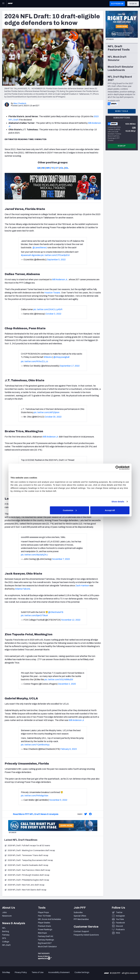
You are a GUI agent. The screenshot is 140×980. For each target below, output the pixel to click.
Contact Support (81, 931)
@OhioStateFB (56, 612)
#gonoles (36, 255)
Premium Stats (45, 926)
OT (57, 168)
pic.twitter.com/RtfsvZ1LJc (35, 361)
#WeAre (48, 357)
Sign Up (122, 146)
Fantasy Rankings (46, 940)
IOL (62, 168)
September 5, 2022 (56, 260)
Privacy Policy (21, 972)
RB (43, 168)
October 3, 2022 (53, 314)
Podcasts (120, 930)
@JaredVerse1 (40, 248)
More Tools (122, 111)
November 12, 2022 (71, 620)
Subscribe (78, 912)
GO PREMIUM (117, 4)
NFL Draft (6, 945)
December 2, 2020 (67, 684)
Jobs (4, 912)
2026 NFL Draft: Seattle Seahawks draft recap (26, 865)
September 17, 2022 (70, 366)
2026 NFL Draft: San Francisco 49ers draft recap (27, 870)
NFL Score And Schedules (49, 919)
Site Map (6, 972)
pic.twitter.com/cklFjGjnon (47, 412)
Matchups (42, 933)
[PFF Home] (10, 4)
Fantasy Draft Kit (46, 936)
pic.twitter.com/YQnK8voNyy (35, 745)
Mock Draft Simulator (47, 947)
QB (39, 168)
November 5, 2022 (58, 800)
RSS (118, 933)
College (6, 942)
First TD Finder (44, 916)
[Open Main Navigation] (3, 4)
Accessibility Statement (59, 972)
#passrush (26, 255)
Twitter (119, 912)
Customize (70, 510)
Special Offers (80, 916)
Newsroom (7, 916)
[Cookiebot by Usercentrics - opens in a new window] (118, 468)
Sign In (133, 4)
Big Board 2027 (45, 943)
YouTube (120, 919)
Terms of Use (38, 972)
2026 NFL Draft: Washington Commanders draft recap (30, 850)
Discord (119, 926)
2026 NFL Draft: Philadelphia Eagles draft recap (27, 880)
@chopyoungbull (61, 357)
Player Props (43, 912)
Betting (6, 931)
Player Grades (44, 923)
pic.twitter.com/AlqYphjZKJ (34, 555)
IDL (67, 168)
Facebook (120, 923)
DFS (4, 938)
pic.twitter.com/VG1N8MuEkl (59, 679)
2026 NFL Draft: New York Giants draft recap (25, 890)
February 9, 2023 (69, 749)
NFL (4, 928)
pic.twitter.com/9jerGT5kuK (34, 615)
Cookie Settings (82, 972)
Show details (118, 502)
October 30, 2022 (53, 417)
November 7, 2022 (61, 559)
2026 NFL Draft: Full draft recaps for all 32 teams (27, 846)
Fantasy (6, 935)
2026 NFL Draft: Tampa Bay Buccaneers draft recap (29, 860)
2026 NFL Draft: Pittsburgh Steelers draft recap (27, 875)
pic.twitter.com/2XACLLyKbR (48, 309)
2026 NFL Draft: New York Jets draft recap (24, 885)
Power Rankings (45, 930)
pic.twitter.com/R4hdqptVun (35, 796)
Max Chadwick (20, 103)
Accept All (110, 510)
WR (48, 168)
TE (52, 168)
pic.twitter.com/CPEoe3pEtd (55, 255)
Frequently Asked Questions (86, 935)
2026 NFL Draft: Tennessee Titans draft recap (26, 855)
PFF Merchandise (81, 919)
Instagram (120, 916)
